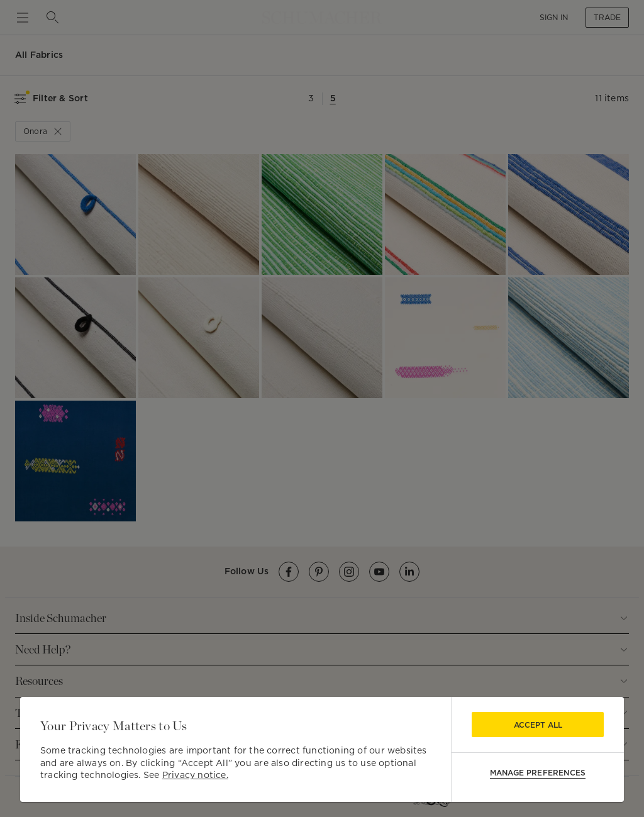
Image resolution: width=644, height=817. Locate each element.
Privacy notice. (195, 775)
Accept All (538, 725)
